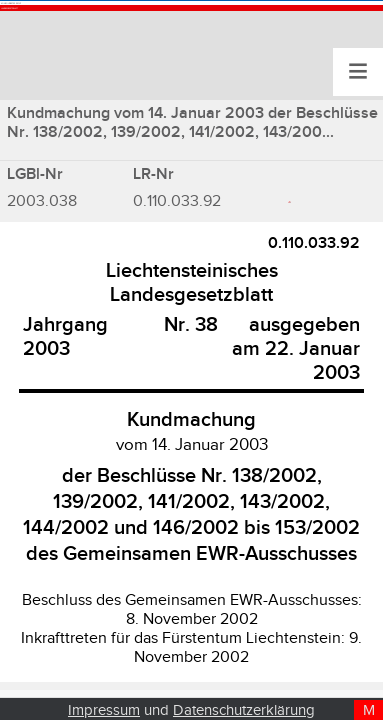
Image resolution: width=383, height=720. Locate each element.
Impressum (104, 710)
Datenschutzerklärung (244, 710)
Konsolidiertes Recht (120, 23)
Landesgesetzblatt (108, 71)
